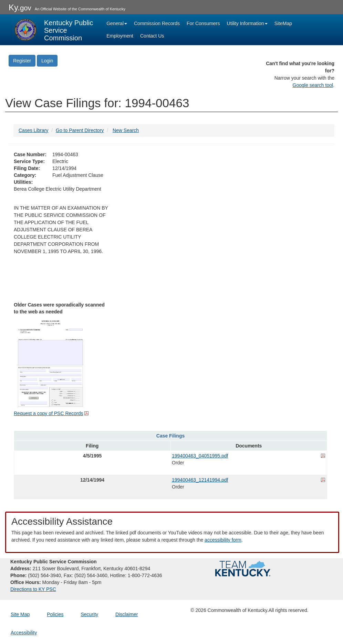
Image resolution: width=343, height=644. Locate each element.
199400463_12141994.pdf (200, 480)
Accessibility (24, 633)
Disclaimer (127, 614)
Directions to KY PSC (33, 589)
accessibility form (223, 540)
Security (90, 614)
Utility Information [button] (247, 23)
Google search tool (313, 85)
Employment (120, 36)
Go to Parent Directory (80, 130)
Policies (55, 614)
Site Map (20, 614)
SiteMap (283, 23)
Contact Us (152, 36)
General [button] (117, 23)
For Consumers (203, 23)
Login (47, 61)
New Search (126, 130)
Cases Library (33, 130)
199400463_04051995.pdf (200, 456)
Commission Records (157, 23)
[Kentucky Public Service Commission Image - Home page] (54, 30)
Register (22, 61)
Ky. (20, 7)
